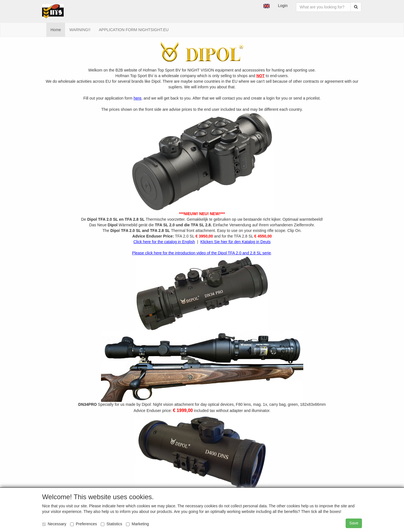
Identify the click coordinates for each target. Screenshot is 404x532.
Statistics (111, 524)
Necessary (54, 524)
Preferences (83, 524)
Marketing (137, 524)
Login (283, 6)
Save (354, 523)
